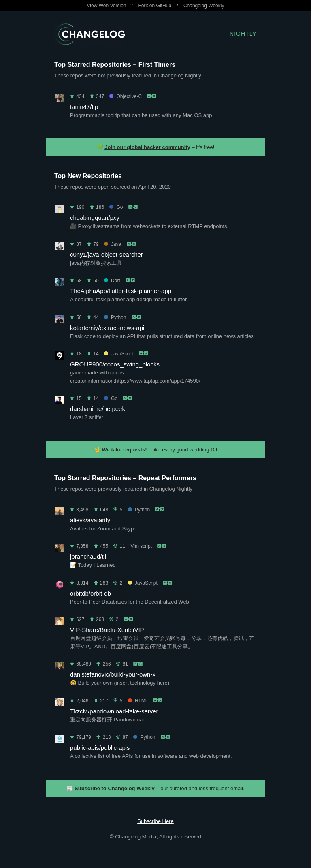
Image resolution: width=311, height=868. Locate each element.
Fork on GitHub (155, 6)
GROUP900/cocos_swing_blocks (115, 364)
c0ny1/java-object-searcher (107, 254)
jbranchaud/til (88, 556)
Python (115, 317)
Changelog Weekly (204, 6)
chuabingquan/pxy (95, 218)
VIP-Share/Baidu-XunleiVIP (107, 630)
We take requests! (125, 450)
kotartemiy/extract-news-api (107, 328)
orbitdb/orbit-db (91, 593)
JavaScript (119, 354)
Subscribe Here (155, 821)
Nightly (243, 34)
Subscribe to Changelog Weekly (115, 788)
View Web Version (107, 6)
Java (113, 244)
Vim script (141, 546)
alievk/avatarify (90, 520)
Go (116, 207)
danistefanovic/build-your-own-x (113, 674)
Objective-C (126, 96)
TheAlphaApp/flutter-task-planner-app (121, 291)
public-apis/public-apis (100, 748)
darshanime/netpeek (98, 409)
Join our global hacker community (147, 147)
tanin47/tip (84, 107)
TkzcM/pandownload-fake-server (114, 711)
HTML (138, 701)
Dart (112, 281)
